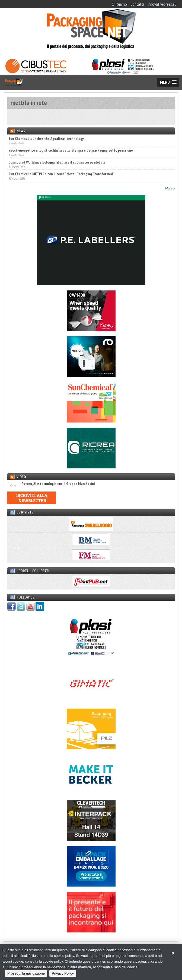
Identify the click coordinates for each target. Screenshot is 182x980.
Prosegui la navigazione (26, 973)
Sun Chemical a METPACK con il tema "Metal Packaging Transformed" (61, 174)
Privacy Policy (63, 973)
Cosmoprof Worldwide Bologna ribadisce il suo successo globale (57, 162)
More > (170, 188)
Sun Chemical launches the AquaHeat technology (46, 139)
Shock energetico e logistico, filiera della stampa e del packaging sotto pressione (71, 150)
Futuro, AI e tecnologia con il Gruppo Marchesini (51, 484)
